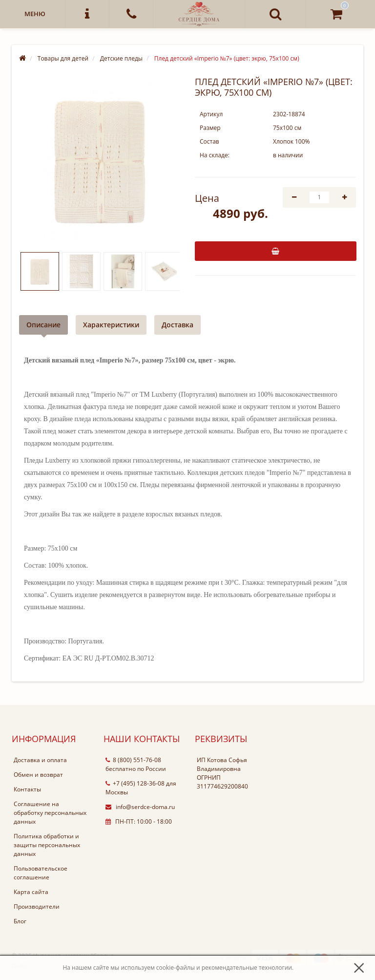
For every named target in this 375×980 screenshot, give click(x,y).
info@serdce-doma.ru (140, 807)
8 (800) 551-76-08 (133, 760)
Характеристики (111, 325)
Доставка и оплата (40, 760)
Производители (37, 906)
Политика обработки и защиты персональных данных (47, 845)
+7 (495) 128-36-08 (135, 783)
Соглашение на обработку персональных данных (50, 813)
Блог (20, 921)
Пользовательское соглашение (41, 873)
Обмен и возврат (38, 775)
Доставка (177, 325)
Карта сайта (31, 892)
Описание (43, 325)
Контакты (27, 789)
